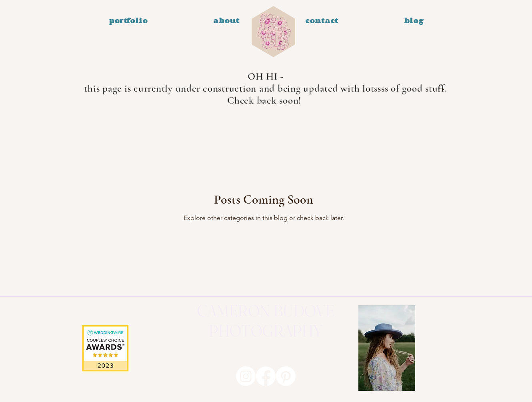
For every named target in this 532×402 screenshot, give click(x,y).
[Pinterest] (286, 376)
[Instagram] (246, 376)
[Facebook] (266, 376)
